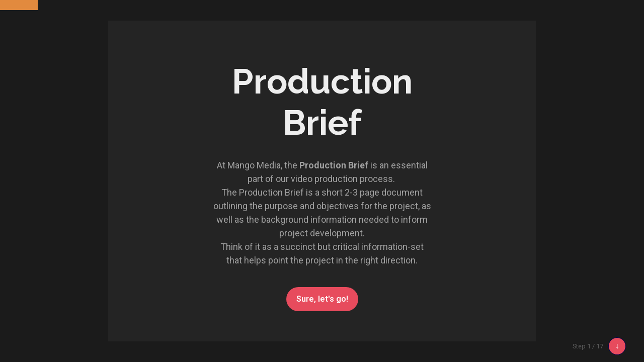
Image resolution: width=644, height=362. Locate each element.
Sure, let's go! (322, 299)
